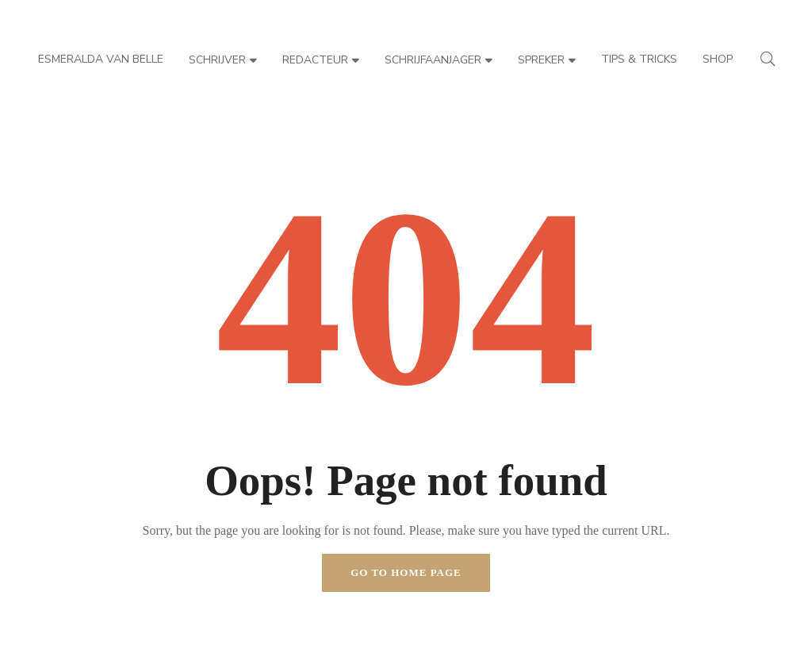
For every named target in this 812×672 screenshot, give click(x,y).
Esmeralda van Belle (101, 59)
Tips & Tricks (639, 59)
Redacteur (321, 60)
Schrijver (223, 60)
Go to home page (406, 572)
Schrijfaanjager (439, 60)
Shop (718, 59)
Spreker (547, 60)
